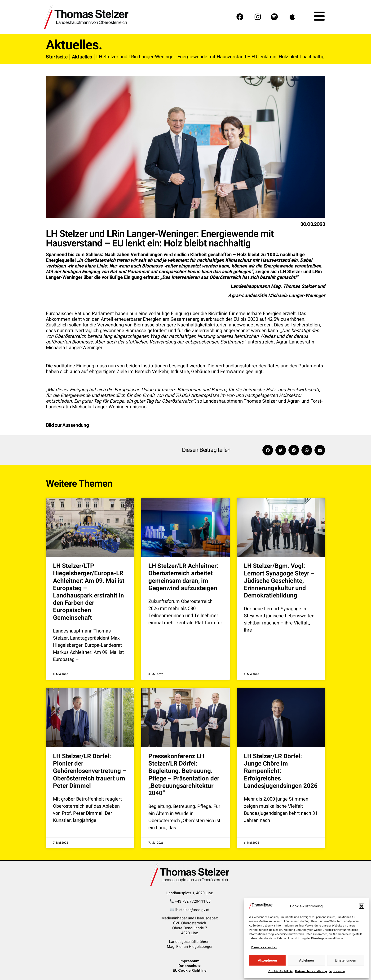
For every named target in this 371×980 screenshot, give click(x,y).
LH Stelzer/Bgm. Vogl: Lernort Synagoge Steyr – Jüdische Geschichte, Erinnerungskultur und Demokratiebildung (279, 581)
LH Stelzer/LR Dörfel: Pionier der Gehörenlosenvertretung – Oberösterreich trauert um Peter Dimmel (90, 771)
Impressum (337, 971)
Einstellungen (345, 960)
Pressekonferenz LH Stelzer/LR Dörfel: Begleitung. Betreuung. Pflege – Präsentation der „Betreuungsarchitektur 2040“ (184, 775)
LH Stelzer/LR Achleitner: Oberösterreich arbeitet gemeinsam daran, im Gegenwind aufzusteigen (183, 577)
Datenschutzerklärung (311, 971)
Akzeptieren (267, 960)
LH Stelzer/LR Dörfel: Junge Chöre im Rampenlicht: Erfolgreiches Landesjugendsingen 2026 (281, 771)
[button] (362, 906)
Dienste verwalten (264, 947)
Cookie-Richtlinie (280, 971)
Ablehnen (306, 960)
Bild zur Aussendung (67, 425)
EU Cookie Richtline (190, 970)
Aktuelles (82, 57)
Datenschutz (190, 966)
